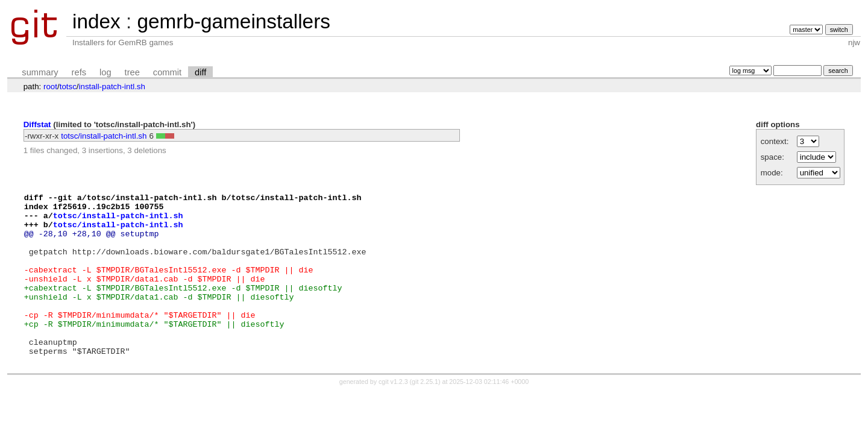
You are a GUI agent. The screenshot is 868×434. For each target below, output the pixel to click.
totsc (68, 86)
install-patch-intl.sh (112, 86)
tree (132, 72)
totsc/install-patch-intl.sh (104, 136)
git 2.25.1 (425, 414)
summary (40, 72)
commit (167, 72)
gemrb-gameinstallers (233, 21)
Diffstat (37, 124)
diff (200, 72)
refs (79, 72)
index (96, 21)
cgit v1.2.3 (393, 414)
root (50, 86)
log (105, 72)
